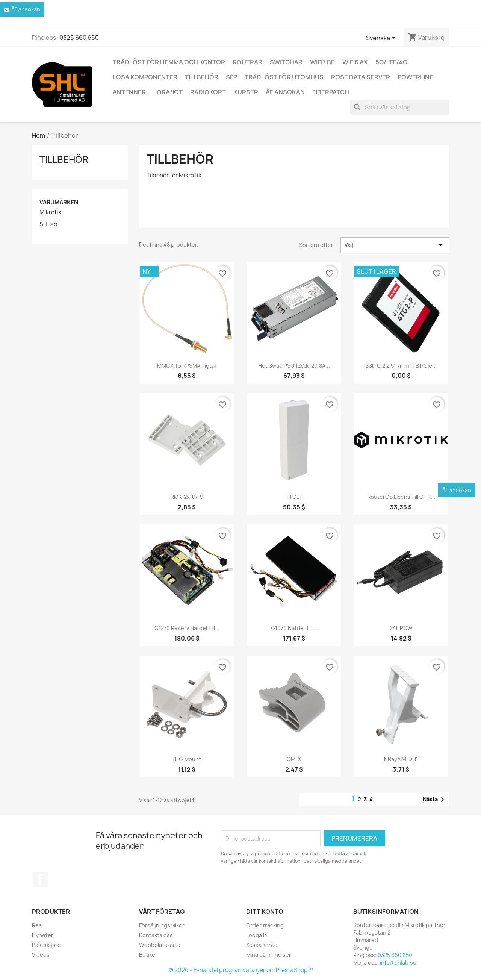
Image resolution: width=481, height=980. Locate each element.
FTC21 (294, 497)
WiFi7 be (322, 62)
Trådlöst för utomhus (284, 77)
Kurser (246, 92)
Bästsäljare (46, 945)
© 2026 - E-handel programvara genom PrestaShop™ (241, 970)
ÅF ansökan (285, 92)
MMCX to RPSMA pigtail (187, 366)
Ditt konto (265, 912)
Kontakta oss (156, 935)
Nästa (435, 800)
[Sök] (399, 107)
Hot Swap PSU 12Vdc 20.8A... (294, 366)
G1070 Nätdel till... (294, 628)
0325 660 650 (79, 38)
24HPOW (401, 628)
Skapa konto (262, 945)
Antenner (129, 92)
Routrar (247, 62)
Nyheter (43, 935)
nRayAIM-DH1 (401, 759)
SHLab (48, 224)
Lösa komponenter (145, 77)
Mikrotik (50, 212)
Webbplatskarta (160, 945)
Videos (41, 955)
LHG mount (187, 759)
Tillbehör (202, 77)
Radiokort (208, 92)
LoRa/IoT (168, 92)
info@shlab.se (398, 963)
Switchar (286, 62)
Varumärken (59, 202)
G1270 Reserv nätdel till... (187, 628)
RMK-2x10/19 (187, 497)
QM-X (294, 759)
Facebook (40, 879)
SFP (231, 77)
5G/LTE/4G (391, 62)
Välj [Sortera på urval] (395, 245)
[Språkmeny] (382, 38)
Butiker (148, 955)
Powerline (415, 77)
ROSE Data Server (361, 77)
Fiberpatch (331, 92)
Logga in (257, 935)
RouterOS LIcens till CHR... (401, 497)
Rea (37, 925)
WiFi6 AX (355, 62)
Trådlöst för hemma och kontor (169, 62)
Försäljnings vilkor (162, 925)
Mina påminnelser (269, 955)
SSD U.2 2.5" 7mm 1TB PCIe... (401, 366)
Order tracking (265, 925)
